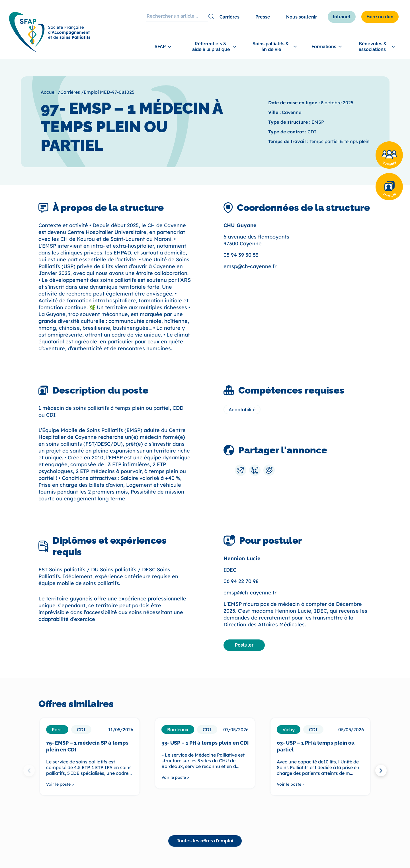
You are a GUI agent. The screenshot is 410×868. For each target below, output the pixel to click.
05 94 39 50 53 (241, 255)
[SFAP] (52, 51)
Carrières (229, 17)
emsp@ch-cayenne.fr (250, 266)
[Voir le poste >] (90, 784)
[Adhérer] (389, 187)
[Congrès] (389, 155)
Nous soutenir (302, 17)
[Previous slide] (29, 771)
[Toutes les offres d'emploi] (205, 841)
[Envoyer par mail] (241, 470)
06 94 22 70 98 (241, 581)
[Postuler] (244, 645)
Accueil (49, 92)
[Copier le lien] (269, 470)
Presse (263, 17)
